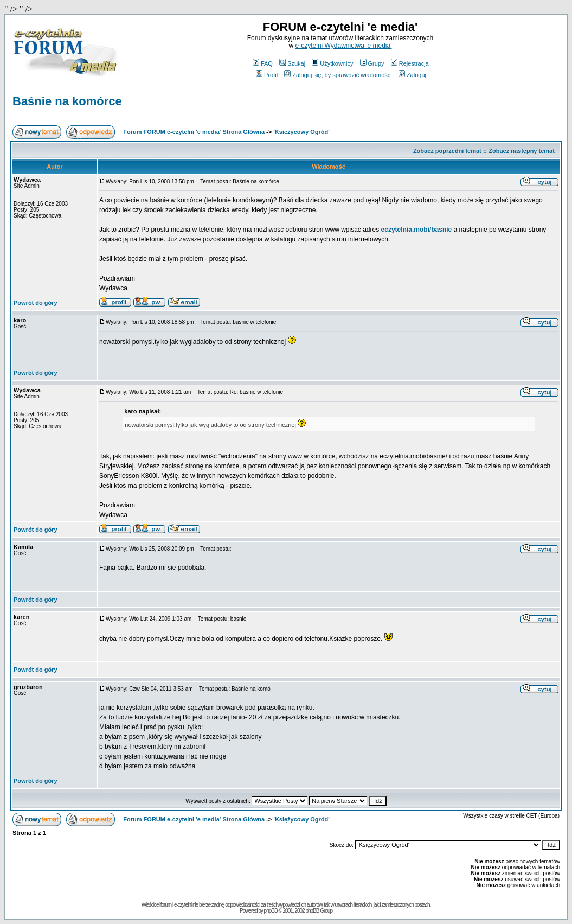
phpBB (271, 911)
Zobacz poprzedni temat (447, 151)
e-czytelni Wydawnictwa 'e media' (344, 46)
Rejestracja (410, 63)
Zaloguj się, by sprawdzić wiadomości (338, 75)
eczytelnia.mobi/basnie (417, 230)
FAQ (263, 63)
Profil (267, 75)
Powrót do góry (36, 303)
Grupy (372, 63)
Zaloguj (412, 75)
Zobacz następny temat (522, 151)
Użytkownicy (332, 63)
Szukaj (292, 63)
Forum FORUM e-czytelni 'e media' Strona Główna (194, 132)
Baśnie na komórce (67, 101)
